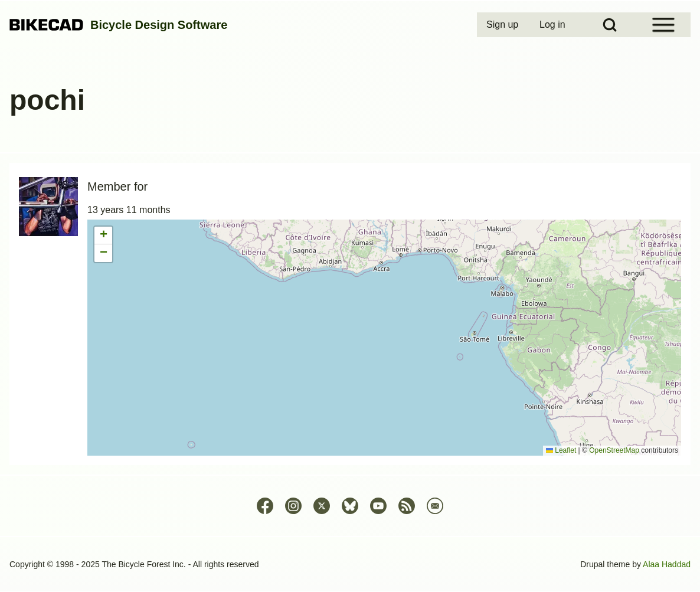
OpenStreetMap (614, 450)
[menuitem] (503, 25)
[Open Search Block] (610, 25)
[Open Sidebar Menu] (663, 25)
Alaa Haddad (667, 564)
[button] (103, 236)
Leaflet (561, 450)
